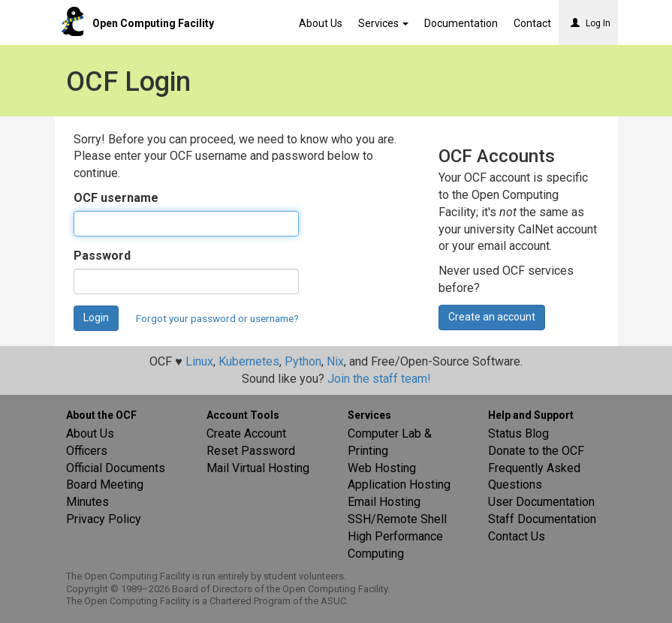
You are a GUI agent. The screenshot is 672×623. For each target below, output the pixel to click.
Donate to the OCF (536, 451)
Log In (591, 23)
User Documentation (541, 502)
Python (303, 361)
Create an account (492, 317)
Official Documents (116, 468)
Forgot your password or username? (217, 318)
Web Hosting (382, 468)
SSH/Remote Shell (397, 519)
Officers (87, 451)
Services (383, 23)
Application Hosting (399, 485)
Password (102, 256)
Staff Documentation (542, 519)
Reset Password (251, 451)
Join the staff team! (379, 379)
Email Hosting (384, 502)
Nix (335, 361)
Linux (199, 361)
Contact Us (517, 536)
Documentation (461, 23)
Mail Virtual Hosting (258, 468)
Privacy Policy (104, 519)
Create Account (246, 433)
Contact (532, 23)
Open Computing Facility (153, 23)
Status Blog (518, 433)
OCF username (116, 198)
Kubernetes (249, 361)
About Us (321, 23)
